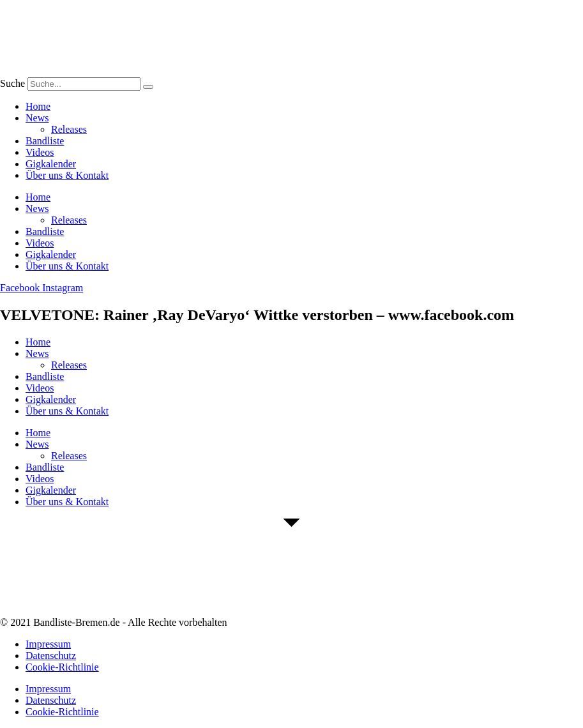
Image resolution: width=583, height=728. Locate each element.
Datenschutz (51, 656)
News (37, 118)
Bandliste (45, 141)
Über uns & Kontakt (67, 175)
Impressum (48, 644)
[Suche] (148, 87)
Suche (12, 83)
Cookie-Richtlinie (62, 667)
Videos (40, 152)
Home (38, 106)
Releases (69, 129)
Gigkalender (51, 164)
